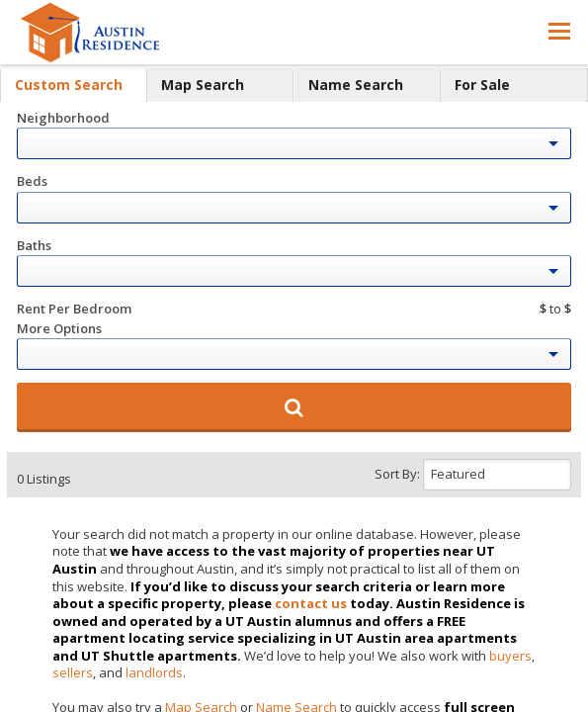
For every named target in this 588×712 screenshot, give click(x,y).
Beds (32, 181)
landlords (154, 672)
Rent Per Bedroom (74, 309)
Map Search (203, 85)
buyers (510, 656)
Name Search (356, 85)
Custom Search (69, 85)
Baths (34, 245)
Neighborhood (63, 118)
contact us (311, 603)
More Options (59, 328)
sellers (73, 672)
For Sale (482, 85)
